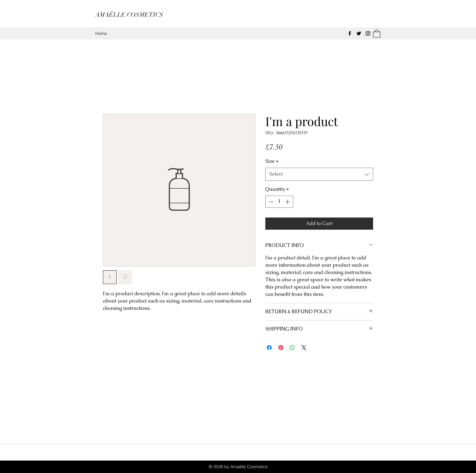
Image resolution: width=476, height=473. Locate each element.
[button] (377, 33)
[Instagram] (368, 33)
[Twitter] (359, 33)
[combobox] (319, 174)
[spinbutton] (279, 202)
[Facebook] (350, 33)
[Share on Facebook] (269, 348)
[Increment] (288, 202)
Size (272, 161)
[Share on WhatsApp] (292, 348)
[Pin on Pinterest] (281, 348)
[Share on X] (304, 348)
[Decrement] (270, 202)
